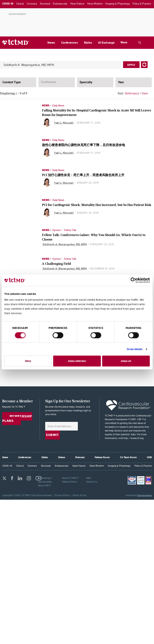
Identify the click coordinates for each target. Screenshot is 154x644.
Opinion (57, 230)
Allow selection (77, 361)
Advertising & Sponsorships (45, 480)
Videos (62, 457)
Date (145, 93)
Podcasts (80, 457)
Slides (88, 43)
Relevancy (132, 93)
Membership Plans (17, 419)
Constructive (144, 495)
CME (149, 457)
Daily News (58, 105)
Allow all (126, 361)
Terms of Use (79, 495)
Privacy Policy (62, 495)
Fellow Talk (70, 230)
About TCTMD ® (70, 478)
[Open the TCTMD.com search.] (140, 43)
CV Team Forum (128, 457)
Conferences (69, 43)
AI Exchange (106, 43)
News (51, 43)
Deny (28, 361)
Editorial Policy (70, 482)
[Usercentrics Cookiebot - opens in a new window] (133, 280)
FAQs (89, 478)
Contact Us (91, 482)
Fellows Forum (102, 457)
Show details (135, 349)
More (124, 42)
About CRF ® (44, 485)
